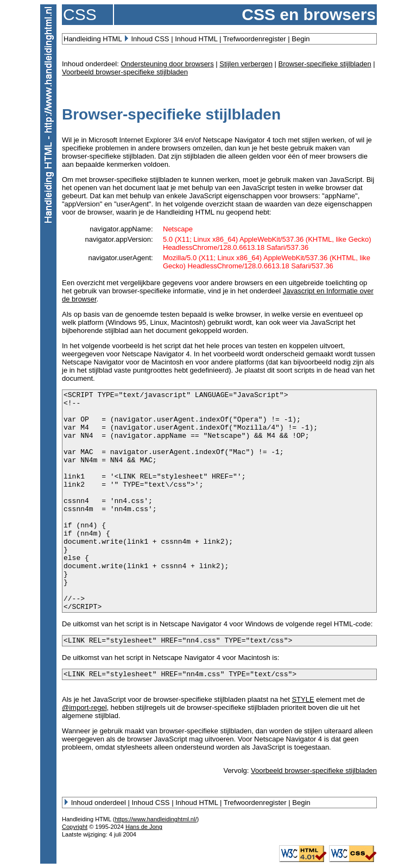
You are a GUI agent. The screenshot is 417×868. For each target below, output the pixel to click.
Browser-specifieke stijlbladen (324, 64)
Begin (301, 39)
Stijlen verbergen (246, 64)
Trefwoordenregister (255, 39)
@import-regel (84, 707)
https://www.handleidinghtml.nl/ (156, 819)
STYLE (303, 699)
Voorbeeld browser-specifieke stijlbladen (125, 72)
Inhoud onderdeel (99, 803)
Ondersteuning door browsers (167, 64)
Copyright (75, 827)
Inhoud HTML (196, 39)
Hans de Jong (144, 827)
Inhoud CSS (150, 39)
